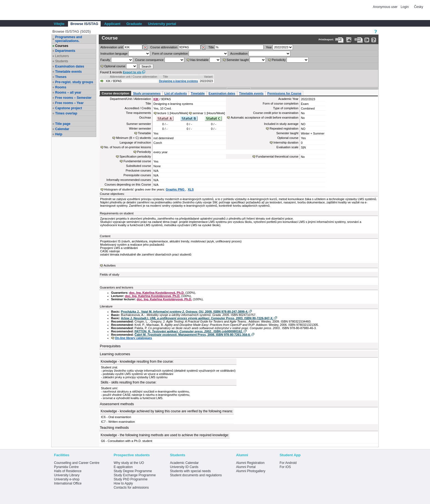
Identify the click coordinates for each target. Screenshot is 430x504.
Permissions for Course (284, 93)
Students (62, 61)
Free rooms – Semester (73, 98)
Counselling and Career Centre (77, 463)
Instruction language (114, 54)
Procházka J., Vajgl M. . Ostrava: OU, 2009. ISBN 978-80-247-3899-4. (184, 312)
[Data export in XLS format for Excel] (349, 40)
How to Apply (123, 483)
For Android (288, 463)
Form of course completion (170, 54)
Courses (62, 46)
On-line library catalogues (133, 338)
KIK (156, 99)
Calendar (62, 129)
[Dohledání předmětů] (203, 47)
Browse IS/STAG (84, 24)
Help (59, 134)
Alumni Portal (246, 467)
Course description (115, 93)
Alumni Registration (250, 463)
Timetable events (68, 72)
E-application (123, 467)
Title (211, 47)
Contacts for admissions (131, 488)
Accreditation (239, 54)
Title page (63, 124)
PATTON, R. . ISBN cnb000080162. (189, 331)
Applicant (112, 24)
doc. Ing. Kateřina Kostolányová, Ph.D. (157, 293)
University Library (67, 475)
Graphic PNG (176, 189)
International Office (68, 483)
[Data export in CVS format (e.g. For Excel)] (359, 40)
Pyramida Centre (66, 467)
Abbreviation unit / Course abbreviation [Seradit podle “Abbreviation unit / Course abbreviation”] (134, 77)
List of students (176, 93)
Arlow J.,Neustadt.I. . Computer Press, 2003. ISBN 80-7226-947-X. (197, 318)
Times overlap (66, 113)
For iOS (285, 467)
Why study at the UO (129, 463)
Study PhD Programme (130, 479)
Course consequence (149, 60)
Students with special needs (190, 471)
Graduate (134, 24)
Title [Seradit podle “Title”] (166, 77)
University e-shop (67, 479)
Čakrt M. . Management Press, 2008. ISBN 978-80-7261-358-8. (193, 335)
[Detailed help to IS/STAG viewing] (374, 40)
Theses (61, 77)
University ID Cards (184, 467)
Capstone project (69, 108)
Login (405, 7)
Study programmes (147, 93)
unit (112, 47)
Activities (110, 265)
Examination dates (70, 66)
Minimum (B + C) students (133, 138)
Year (269, 47)
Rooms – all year (68, 93)
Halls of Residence (68, 471)
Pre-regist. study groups (74, 82)
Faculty (105, 60)
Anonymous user (386, 7)
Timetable (198, 93)
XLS (191, 189)
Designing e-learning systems (179, 81)
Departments (65, 51)
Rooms (61, 87)
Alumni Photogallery (251, 471)
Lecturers (62, 56)
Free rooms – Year (69, 103)
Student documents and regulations (196, 475)
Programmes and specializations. (69, 39)
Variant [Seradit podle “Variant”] (208, 77)
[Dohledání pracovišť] (145, 47)
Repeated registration (284, 128)
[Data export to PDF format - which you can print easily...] (339, 40)
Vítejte (59, 24)
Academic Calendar (184, 463)
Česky (419, 7)
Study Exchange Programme (135, 475)
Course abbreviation (164, 47)
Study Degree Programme (133, 471)
